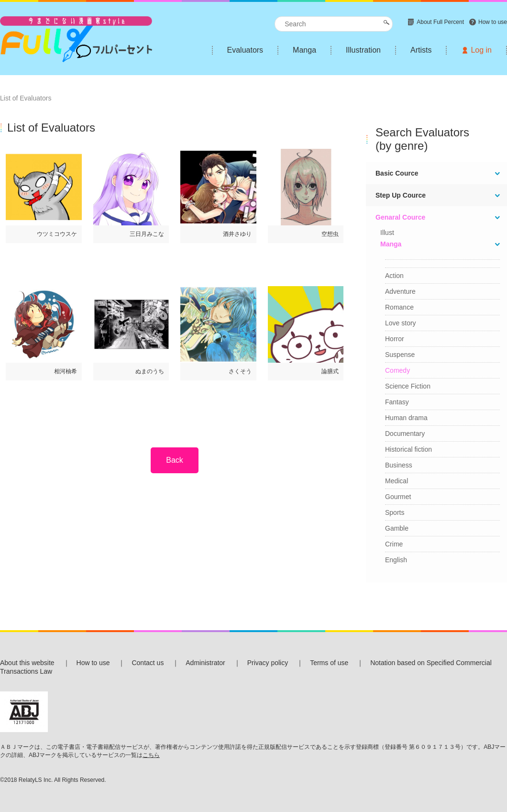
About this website (27, 663)
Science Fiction (408, 386)
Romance (399, 307)
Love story (401, 323)
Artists (421, 50)
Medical (397, 481)
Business (399, 465)
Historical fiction (408, 449)
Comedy (397, 370)
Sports (395, 512)
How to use (93, 663)
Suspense (400, 355)
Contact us (148, 663)
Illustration (363, 50)
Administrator (205, 663)
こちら (151, 755)
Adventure (400, 291)
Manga (304, 50)
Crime (394, 544)
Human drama (406, 418)
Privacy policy (268, 663)
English (396, 560)
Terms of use (329, 663)
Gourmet (398, 497)
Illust (387, 233)
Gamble (397, 528)
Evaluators (245, 50)
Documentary (405, 434)
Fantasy (397, 402)
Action (394, 276)
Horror (395, 339)
